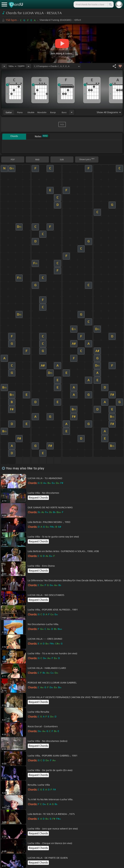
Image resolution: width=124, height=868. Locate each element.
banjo (53, 112)
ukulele (31, 112)
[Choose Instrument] (72, 112)
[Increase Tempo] (28, 66)
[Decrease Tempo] (4, 66)
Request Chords (38, 498)
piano (20, 112)
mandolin (42, 112)
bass (64, 112)
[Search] (110, 4)
